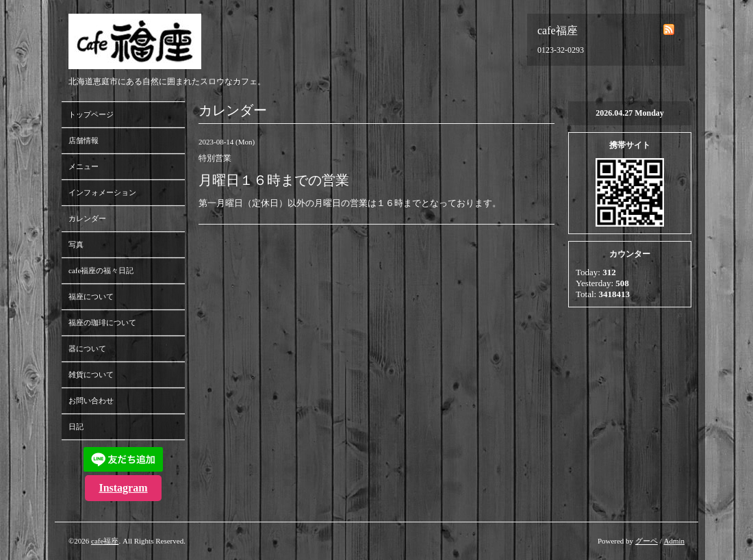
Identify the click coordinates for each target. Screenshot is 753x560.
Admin (674, 541)
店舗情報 (84, 140)
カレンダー (87, 218)
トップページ (91, 114)
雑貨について (91, 374)
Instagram (123, 488)
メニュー (84, 166)
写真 (76, 244)
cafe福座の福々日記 (101, 270)
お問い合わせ (91, 400)
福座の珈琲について (102, 322)
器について (87, 348)
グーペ (647, 541)
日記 (76, 427)
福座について (91, 296)
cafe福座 (105, 541)
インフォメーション (102, 192)
